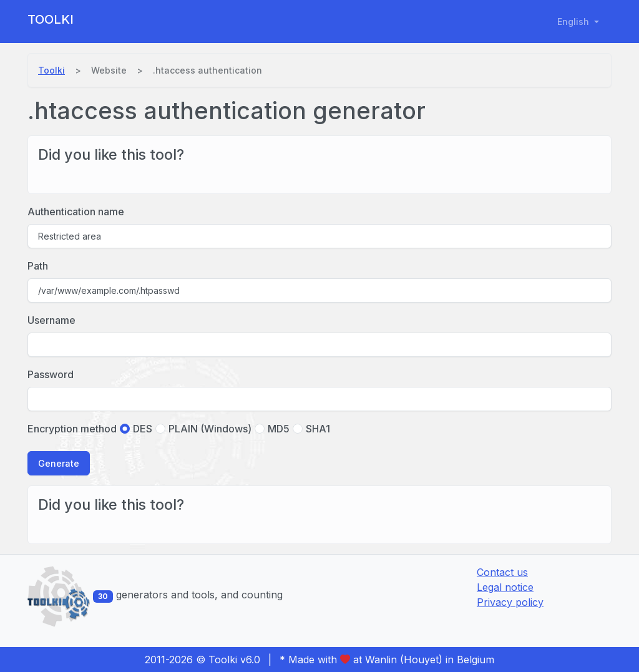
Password (51, 374)
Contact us (502, 572)
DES (143, 429)
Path (38, 266)
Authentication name (76, 212)
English (574, 22)
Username (51, 320)
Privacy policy (510, 602)
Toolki (51, 19)
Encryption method (72, 429)
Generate (59, 463)
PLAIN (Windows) (210, 429)
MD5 (279, 429)
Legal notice (505, 587)
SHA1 (318, 429)
